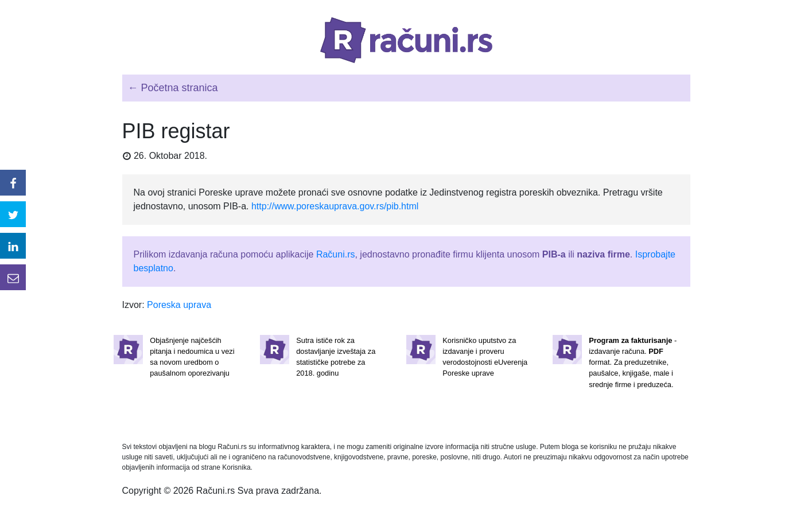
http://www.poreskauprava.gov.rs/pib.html (335, 206)
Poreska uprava (179, 305)
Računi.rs (336, 254)
